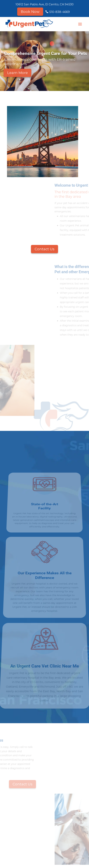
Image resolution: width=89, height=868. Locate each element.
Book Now (30, 12)
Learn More (17, 75)
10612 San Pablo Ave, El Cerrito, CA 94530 (45, 4)
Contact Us (44, 249)
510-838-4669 (59, 12)
